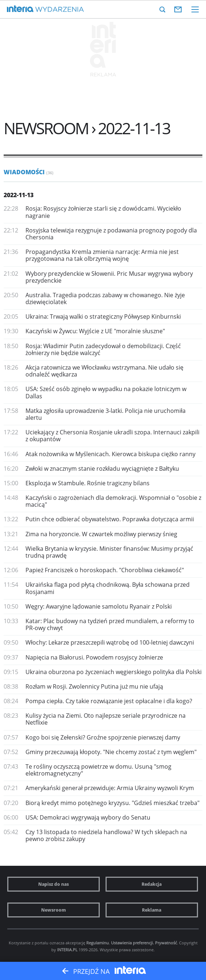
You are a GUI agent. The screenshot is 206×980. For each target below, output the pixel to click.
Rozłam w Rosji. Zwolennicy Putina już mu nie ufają (94, 686)
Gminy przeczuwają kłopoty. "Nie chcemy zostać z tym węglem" (111, 752)
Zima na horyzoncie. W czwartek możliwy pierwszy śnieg (101, 534)
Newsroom (54, 910)
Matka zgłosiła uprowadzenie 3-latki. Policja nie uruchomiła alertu (106, 414)
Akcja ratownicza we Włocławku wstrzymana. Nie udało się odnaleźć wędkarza (104, 371)
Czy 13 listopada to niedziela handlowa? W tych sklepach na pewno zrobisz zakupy (106, 835)
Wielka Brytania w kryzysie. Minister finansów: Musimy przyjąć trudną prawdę (109, 552)
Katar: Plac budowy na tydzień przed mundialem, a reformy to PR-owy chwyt (110, 624)
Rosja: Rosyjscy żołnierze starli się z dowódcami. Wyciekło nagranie (103, 212)
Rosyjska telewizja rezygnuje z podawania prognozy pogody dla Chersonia (111, 234)
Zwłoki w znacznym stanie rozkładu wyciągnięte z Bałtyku (102, 469)
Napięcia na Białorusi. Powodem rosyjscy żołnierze (94, 657)
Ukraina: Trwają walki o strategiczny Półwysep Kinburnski (103, 316)
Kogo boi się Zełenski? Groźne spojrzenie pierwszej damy (103, 737)
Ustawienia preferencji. (132, 943)
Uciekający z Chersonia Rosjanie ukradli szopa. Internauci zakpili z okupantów (112, 436)
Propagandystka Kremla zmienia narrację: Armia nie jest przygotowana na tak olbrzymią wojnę (102, 255)
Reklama (152, 910)
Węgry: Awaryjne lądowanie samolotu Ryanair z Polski (99, 606)
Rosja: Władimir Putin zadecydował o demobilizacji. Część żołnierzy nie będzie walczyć (103, 349)
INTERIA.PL (67, 950)
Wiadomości (29, 172)
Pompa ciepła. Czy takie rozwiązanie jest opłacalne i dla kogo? (109, 701)
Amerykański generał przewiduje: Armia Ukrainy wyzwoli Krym (110, 788)
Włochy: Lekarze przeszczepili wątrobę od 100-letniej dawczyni (110, 642)
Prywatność (166, 943)
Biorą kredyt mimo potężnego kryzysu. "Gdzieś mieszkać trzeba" (112, 803)
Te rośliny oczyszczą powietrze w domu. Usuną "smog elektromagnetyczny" (98, 770)
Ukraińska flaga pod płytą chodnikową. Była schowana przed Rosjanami (108, 588)
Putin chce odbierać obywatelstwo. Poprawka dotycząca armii (110, 519)
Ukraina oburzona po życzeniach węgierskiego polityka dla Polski (114, 672)
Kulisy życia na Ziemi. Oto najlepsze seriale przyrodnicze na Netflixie (106, 719)
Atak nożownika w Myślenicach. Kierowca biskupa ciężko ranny (110, 454)
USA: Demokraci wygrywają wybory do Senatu (88, 817)
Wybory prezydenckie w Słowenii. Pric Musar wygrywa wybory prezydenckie (109, 277)
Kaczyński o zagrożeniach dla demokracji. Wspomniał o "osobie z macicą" (113, 501)
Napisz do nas (54, 884)
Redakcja (152, 884)
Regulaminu (98, 943)
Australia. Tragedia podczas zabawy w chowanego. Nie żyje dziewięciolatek (105, 298)
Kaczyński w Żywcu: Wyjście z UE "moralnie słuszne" (95, 331)
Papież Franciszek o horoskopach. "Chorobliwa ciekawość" (105, 570)
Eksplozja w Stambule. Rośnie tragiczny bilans (88, 483)
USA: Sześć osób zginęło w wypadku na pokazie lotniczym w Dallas (106, 392)
